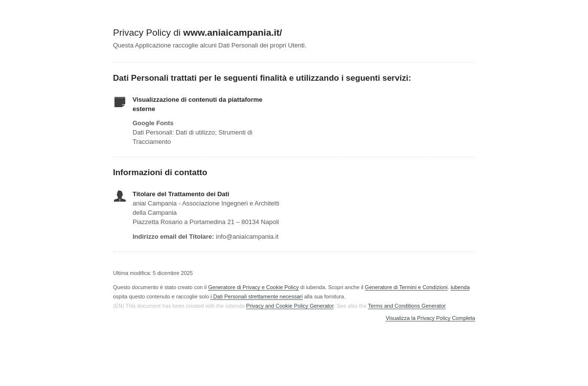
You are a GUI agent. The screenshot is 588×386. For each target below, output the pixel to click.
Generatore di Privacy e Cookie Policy (253, 287)
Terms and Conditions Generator (407, 306)
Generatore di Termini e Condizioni (406, 287)
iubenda (460, 287)
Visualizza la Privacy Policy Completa (430, 318)
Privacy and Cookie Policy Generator (290, 306)
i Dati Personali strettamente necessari (256, 296)
